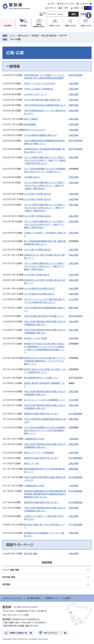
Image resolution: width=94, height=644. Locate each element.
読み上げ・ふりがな (67, 4)
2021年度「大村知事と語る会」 (38, 250)
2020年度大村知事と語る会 (37, 275)
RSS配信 (67, 598)
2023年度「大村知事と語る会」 (38, 199)
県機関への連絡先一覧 (18, 633)
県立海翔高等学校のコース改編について (41, 378)
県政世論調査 (30, 124)
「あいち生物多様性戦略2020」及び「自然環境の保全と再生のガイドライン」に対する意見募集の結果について (45, 430)
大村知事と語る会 (32, 177)
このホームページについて (12, 598)
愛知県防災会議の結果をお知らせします (41, 414)
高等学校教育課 (75, 75)
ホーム (12, 35)
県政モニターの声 (32, 464)
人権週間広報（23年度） (34, 486)
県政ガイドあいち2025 (34, 130)
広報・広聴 (14, 39)
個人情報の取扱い (34, 598)
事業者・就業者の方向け (39, 26)
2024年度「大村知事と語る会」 (38, 194)
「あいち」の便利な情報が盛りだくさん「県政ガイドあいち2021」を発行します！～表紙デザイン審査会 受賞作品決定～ (44, 266)
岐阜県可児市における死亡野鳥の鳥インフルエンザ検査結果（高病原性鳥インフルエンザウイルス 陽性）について (45, 361)
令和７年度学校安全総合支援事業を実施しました (45, 105)
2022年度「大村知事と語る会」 (38, 216)
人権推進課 (73, 439)
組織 (70, 26)
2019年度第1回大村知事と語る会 (39, 294)
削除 (19, 39)
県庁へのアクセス (51, 633)
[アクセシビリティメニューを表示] (88, 15)
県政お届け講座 (31, 554)
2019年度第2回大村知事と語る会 (39, 289)
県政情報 (35, 35)
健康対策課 (73, 308)
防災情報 (8, 26)
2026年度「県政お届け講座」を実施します (42, 100)
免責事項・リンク (52, 598)
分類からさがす (23, 35)
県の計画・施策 (9, 577)
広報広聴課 (73, 84)
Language (84, 4)
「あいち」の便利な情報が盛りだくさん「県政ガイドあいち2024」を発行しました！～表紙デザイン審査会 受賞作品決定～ (44, 186)
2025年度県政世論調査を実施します (40, 135)
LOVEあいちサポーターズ (35, 94)
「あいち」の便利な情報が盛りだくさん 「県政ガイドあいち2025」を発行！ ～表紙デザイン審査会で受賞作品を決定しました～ (45, 160)
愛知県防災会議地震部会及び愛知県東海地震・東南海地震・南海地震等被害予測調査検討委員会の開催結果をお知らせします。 (45, 494)
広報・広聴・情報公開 (49, 35)
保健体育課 (73, 105)
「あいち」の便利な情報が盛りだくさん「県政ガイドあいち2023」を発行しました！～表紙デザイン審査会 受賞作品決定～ (44, 208)
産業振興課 (73, 469)
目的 (55, 26)
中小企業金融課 (75, 525)
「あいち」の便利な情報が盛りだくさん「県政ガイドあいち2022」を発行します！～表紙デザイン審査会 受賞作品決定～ (44, 224)
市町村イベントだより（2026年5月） (40, 84)
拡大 (61, 8)
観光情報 (23, 26)
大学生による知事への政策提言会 (39, 89)
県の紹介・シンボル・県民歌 (35, 338)
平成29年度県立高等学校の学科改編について (44, 316)
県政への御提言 (31, 119)
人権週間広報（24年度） (34, 439)
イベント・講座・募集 (11, 570)
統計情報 (6, 584)
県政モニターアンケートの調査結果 (39, 453)
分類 (86, 26)
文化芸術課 (73, 299)
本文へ (53, 4)
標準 (66, 8)
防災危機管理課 (75, 414)
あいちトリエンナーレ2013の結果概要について (44, 400)
